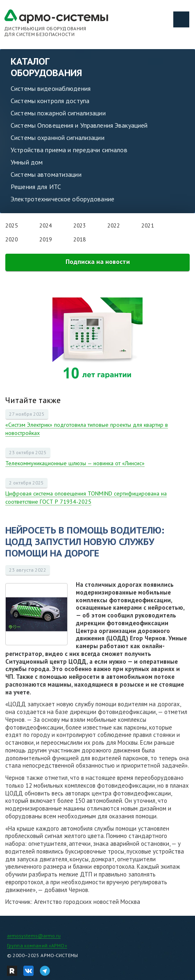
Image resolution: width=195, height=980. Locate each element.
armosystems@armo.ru (34, 936)
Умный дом (27, 162)
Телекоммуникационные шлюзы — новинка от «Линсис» (75, 463)
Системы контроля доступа (50, 101)
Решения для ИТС (36, 187)
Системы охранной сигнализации (58, 137)
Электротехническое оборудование (62, 199)
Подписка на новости (98, 261)
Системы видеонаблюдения (51, 88)
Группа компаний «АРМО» (37, 945)
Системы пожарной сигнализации (58, 113)
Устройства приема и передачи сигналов (69, 150)
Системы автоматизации (46, 174)
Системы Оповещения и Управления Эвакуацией (79, 125)
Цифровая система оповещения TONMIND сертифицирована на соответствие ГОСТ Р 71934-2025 (86, 498)
